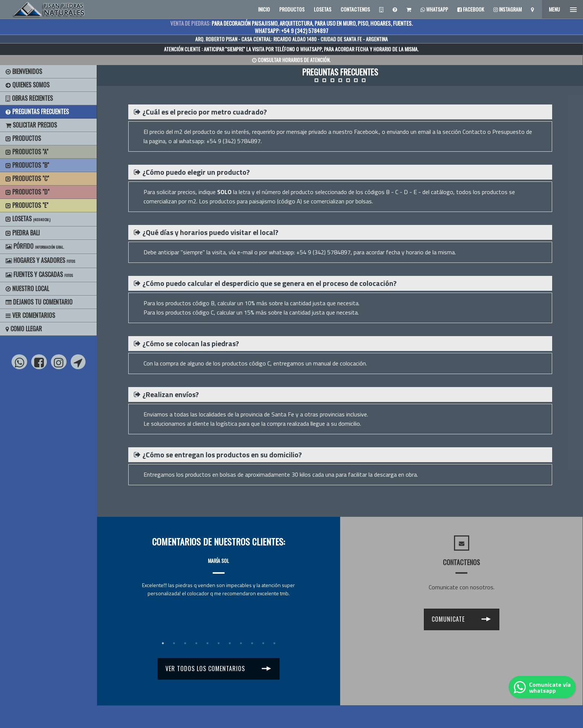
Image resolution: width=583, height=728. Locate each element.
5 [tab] (207, 643)
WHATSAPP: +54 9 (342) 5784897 (291, 30)
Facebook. (366, 132)
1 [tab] (163, 643)
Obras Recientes (29, 98)
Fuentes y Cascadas (39, 274)
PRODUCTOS (292, 9)
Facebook (471, 9)
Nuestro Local (27, 289)
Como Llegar (24, 329)
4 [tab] (196, 643)
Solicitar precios (31, 125)
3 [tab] (185, 643)
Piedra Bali (23, 233)
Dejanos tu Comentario (39, 302)
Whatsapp (434, 9)
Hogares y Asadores (40, 260)
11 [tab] (274, 643)
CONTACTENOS (355, 9)
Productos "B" (27, 165)
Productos (23, 138)
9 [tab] (252, 643)
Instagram (508, 9)
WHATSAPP (311, 49)
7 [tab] (230, 643)
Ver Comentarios (30, 315)
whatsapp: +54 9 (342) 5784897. (220, 141)
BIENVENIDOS (24, 71)
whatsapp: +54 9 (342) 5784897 (310, 252)
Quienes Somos (28, 85)
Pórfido (35, 246)
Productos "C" (27, 178)
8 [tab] (241, 643)
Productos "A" (27, 152)
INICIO (264, 9)
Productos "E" (27, 205)
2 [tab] (174, 643)
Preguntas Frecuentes (37, 112)
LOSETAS (323, 9)
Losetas (28, 219)
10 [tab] (263, 643)
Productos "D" (28, 192)
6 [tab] (219, 643)
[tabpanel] (218, 570)
